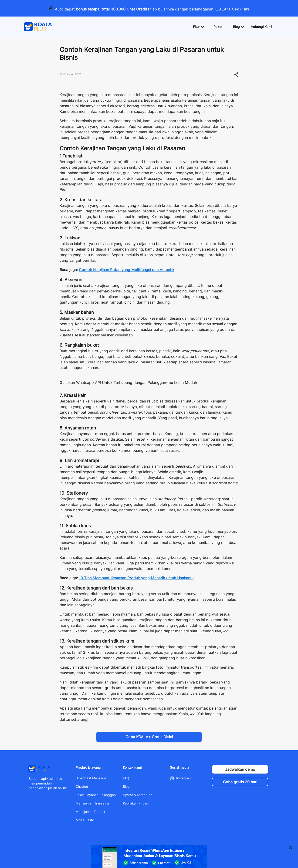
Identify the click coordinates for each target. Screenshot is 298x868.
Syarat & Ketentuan (138, 795)
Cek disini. (241, 9)
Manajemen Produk (90, 812)
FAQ (126, 778)
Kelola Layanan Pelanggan (96, 795)
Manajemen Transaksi (92, 803)
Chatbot (82, 787)
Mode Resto (85, 820)
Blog (126, 787)
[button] (198, 27)
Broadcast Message (91, 778)
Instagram (184, 778)
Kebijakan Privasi (136, 803)
